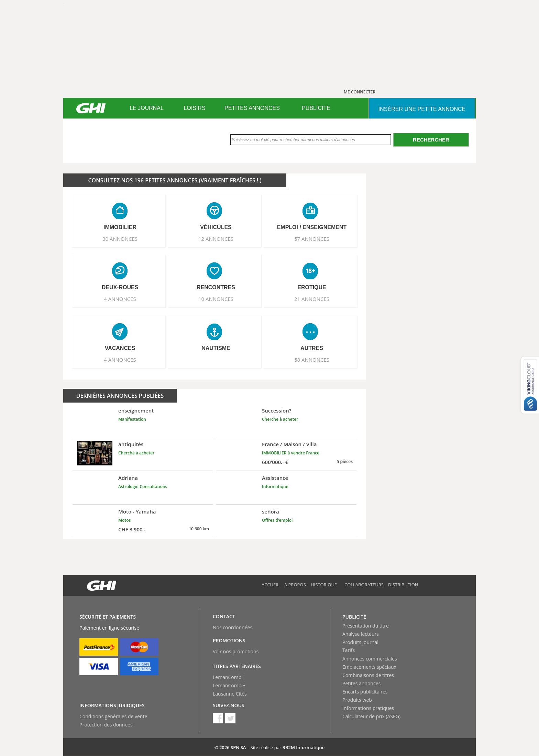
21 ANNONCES (312, 299)
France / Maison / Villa (289, 444)
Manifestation (132, 419)
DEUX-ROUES (120, 287)
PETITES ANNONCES (252, 108)
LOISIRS (194, 108)
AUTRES (312, 348)
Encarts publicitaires (365, 692)
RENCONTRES (216, 287)
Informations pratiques (368, 708)
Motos (124, 520)
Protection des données (106, 725)
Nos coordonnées (233, 627)
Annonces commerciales (370, 659)
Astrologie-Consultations (143, 487)
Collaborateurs (364, 585)
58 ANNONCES (312, 360)
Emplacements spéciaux (369, 667)
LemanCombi (228, 677)
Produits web (357, 700)
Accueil (271, 585)
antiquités (131, 444)
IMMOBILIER (120, 227)
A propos (295, 585)
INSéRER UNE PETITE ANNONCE (422, 109)
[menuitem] (147, 108)
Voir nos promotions (236, 651)
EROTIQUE (312, 287)
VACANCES (120, 348)
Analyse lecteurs (361, 634)
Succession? (277, 410)
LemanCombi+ (229, 685)
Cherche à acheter (280, 419)
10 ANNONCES (216, 299)
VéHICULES (216, 227)
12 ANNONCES (216, 239)
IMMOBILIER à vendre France (291, 453)
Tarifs (349, 650)
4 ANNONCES (120, 299)
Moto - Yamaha (137, 511)
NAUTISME (216, 348)
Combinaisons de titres (368, 675)
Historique (324, 585)
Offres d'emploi (277, 520)
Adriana (128, 478)
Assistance (275, 478)
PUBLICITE (316, 108)
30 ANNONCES (120, 239)
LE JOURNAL (147, 108)
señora (271, 511)
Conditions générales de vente (113, 716)
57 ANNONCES (312, 239)
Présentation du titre (366, 626)
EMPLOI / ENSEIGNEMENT (312, 227)
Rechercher (431, 140)
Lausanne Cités (230, 694)
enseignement (136, 410)
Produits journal (360, 642)
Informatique (275, 487)
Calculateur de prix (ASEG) (371, 716)
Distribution (403, 585)
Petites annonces (361, 683)
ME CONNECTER (360, 92)
